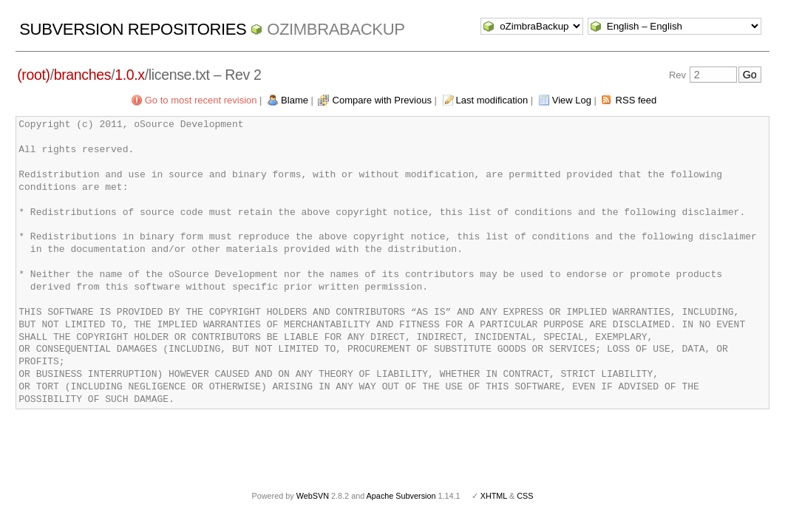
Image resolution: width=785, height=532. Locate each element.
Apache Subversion (401, 496)
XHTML (494, 496)
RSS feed (636, 100)
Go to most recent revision (201, 100)
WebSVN (313, 496)
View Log (572, 100)
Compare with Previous (382, 100)
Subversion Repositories (133, 29)
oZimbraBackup (336, 29)
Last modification (492, 100)
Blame (295, 100)
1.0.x (130, 75)
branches (82, 75)
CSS (525, 496)
